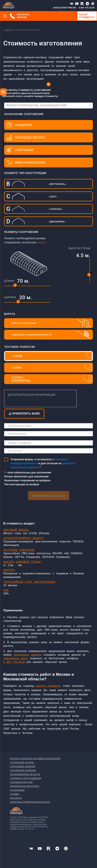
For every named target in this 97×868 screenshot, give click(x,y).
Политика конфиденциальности (30, 802)
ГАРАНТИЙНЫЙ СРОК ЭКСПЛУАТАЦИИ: (29, 582)
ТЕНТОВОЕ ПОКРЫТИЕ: (19, 550)
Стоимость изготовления (26, 778)
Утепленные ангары (22, 762)
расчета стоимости (48, 686)
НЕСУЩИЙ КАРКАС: (16, 530)
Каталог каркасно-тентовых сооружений (35, 759)
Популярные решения (23, 770)
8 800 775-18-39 (87, 8)
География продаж (21, 782)
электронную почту (15, 658)
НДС (6, 590)
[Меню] (5, 16)
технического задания (27, 655)
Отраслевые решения (23, 766)
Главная (8, 30)
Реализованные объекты (25, 774)
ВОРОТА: (9, 570)
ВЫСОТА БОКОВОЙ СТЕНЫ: (22, 562)
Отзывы (14, 794)
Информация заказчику (25, 786)
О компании (17, 790)
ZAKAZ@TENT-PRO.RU (65, 8)
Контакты (16, 798)
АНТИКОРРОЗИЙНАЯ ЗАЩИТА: (24, 538)
